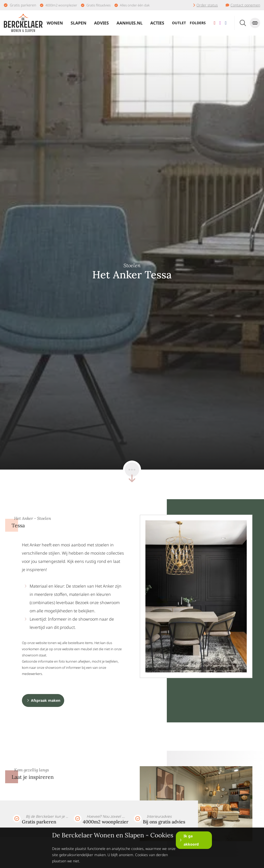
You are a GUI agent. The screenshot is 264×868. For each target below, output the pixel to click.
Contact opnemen (245, 5)
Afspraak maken (46, 700)
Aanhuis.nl (130, 23)
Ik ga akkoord (191, 840)
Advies (101, 23)
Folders (198, 23)
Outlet (179, 23)
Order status (207, 5)
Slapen (79, 23)
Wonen (55, 23)
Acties (157, 23)
